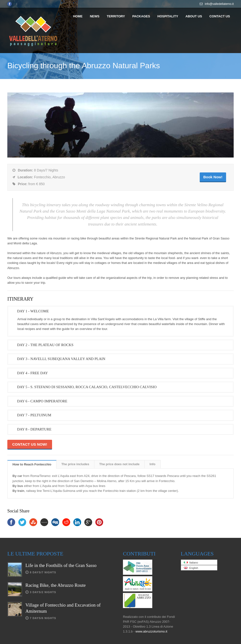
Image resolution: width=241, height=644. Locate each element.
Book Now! (213, 177)
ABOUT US (194, 16)
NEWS (95, 16)
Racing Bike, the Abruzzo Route (55, 585)
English (191, 568)
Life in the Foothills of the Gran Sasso (61, 565)
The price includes (75, 464)
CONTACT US (220, 16)
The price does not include (119, 464)
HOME (78, 16)
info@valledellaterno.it (219, 4)
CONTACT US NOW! (30, 444)
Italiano (191, 562)
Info (153, 464)
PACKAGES (141, 16)
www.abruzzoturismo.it (151, 631)
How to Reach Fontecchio (32, 464)
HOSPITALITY (168, 16)
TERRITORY (116, 16)
